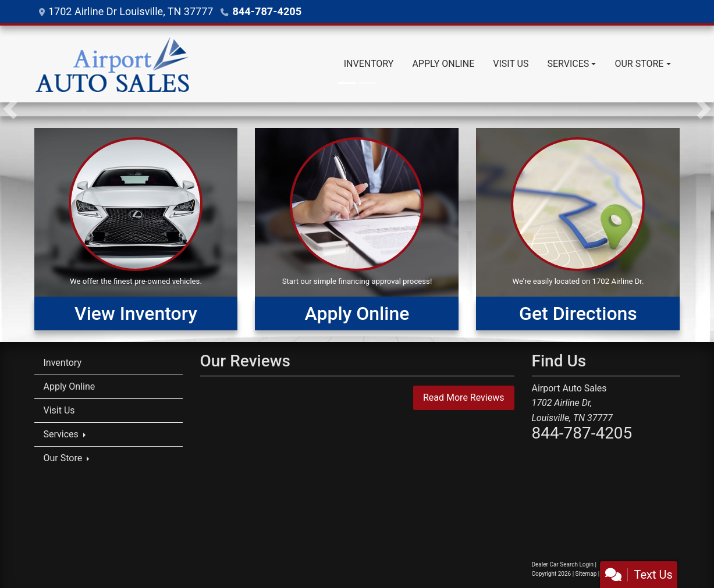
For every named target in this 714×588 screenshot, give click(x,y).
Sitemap (586, 574)
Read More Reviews (464, 398)
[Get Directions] (578, 229)
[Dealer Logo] (112, 64)
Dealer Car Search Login (563, 564)
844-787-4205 (266, 11)
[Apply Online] (357, 229)
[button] (10, 109)
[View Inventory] (136, 229)
